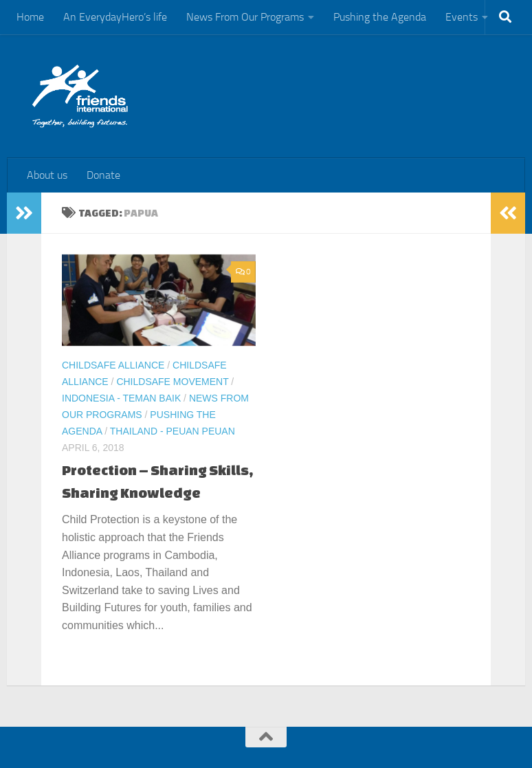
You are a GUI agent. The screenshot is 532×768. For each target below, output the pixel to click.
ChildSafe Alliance (113, 365)
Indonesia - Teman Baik (121, 398)
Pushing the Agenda (380, 17)
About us (47, 175)
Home (30, 17)
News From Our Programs (245, 17)
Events (462, 17)
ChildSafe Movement (172, 382)
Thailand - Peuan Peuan (173, 431)
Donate (103, 175)
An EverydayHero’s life (115, 17)
